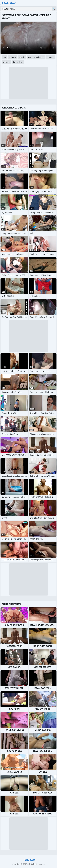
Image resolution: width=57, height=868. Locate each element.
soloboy (12, 57)
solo (30, 57)
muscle (22, 57)
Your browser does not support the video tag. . (28, 38)
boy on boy (18, 62)
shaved (50, 57)
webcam (7, 62)
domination (39, 57)
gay (5, 57)
